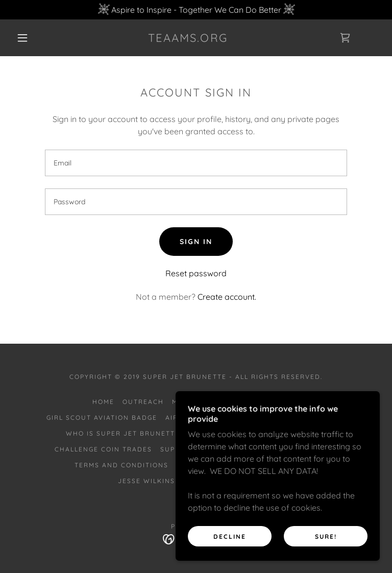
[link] (188, 39)
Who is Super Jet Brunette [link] (123, 433)
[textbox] (196, 163)
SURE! (326, 536)
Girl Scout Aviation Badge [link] (102, 417)
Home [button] (103, 402)
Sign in (196, 242)
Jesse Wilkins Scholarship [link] (174, 481)
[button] (22, 38)
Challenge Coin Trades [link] (103, 449)
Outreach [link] (143, 402)
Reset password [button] (196, 273)
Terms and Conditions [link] (121, 465)
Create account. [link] (227, 297)
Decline (230, 536)
